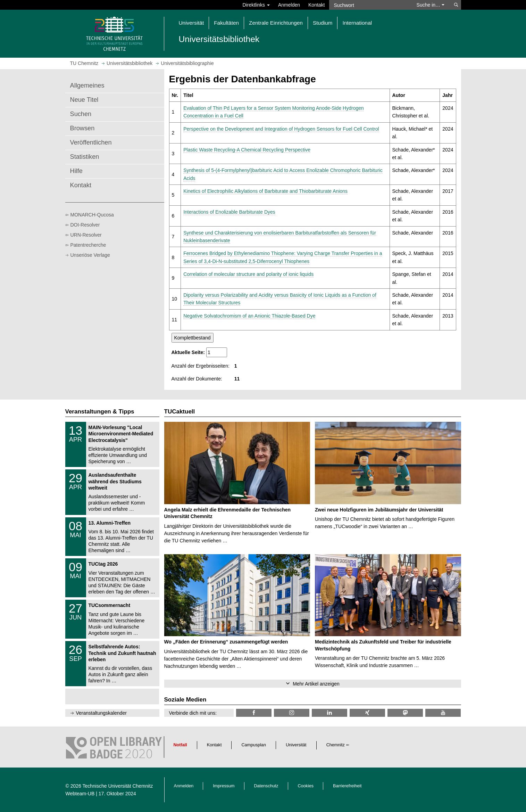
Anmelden (289, 5)
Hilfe (76, 171)
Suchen (81, 114)
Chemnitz (336, 745)
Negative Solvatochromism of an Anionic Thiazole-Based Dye (249, 316)
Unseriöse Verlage (90, 255)
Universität (296, 745)
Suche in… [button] (431, 5)
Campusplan (254, 745)
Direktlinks (256, 5)
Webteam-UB (80, 794)
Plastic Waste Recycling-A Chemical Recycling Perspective (247, 150)
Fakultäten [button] (226, 23)
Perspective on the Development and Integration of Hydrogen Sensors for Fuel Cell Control (281, 129)
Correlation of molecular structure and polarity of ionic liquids (248, 274)
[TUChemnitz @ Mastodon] (405, 713)
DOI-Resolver (85, 225)
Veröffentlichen (91, 142)
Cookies (306, 786)
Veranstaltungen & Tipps (100, 412)
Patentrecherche (88, 245)
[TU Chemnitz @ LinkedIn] (329, 713)
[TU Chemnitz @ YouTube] (443, 713)
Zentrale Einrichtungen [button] (276, 23)
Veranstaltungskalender (101, 713)
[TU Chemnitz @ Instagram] (292, 713)
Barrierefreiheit (347, 786)
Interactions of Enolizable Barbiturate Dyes (229, 212)
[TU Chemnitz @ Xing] (367, 713)
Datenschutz (266, 786)
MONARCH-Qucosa (92, 215)
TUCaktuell (180, 412)
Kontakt (316, 5)
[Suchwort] (369, 5)
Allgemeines (87, 85)
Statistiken (85, 157)
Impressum (224, 786)
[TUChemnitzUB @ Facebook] (254, 713)
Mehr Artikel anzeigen (316, 684)
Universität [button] (191, 23)
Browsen (82, 128)
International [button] (357, 23)
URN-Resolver (86, 235)
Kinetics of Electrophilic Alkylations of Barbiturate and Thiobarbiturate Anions (265, 191)
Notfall (180, 745)
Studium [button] (323, 23)
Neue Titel (84, 100)
